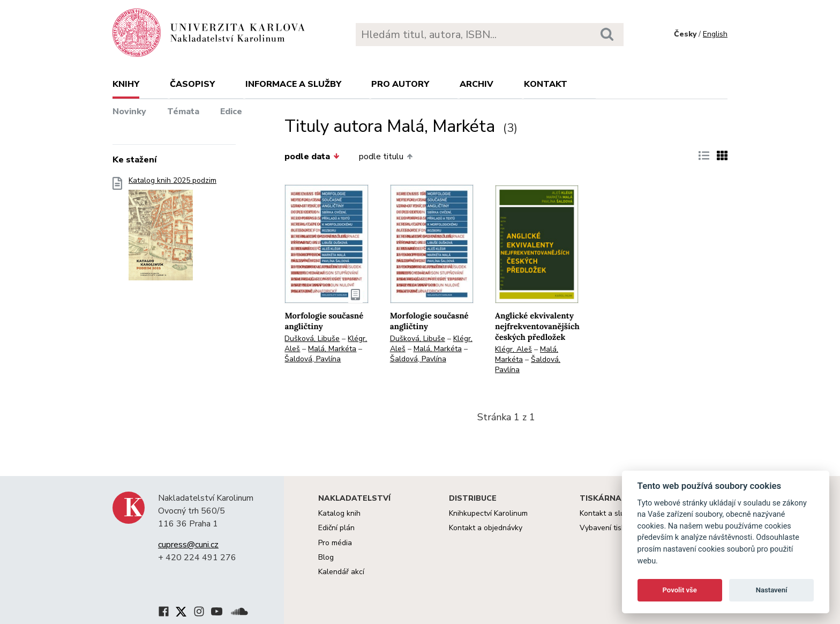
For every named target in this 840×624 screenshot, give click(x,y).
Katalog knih (339, 513)
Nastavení (772, 590)
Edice (231, 112)
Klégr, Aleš (513, 349)
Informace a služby (293, 84)
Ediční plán (336, 528)
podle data (312, 157)
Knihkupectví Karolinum (488, 513)
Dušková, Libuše (312, 339)
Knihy (126, 84)
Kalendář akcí (341, 572)
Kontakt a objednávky (486, 528)
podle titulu (386, 157)
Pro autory (400, 84)
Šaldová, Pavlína (313, 359)
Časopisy (192, 84)
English (715, 34)
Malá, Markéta (332, 349)
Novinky (129, 112)
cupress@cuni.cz (188, 545)
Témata (183, 112)
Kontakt (546, 84)
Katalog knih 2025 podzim (172, 232)
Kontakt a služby (608, 513)
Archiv (477, 84)
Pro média (335, 543)
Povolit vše (680, 590)
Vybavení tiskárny (610, 528)
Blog (326, 557)
